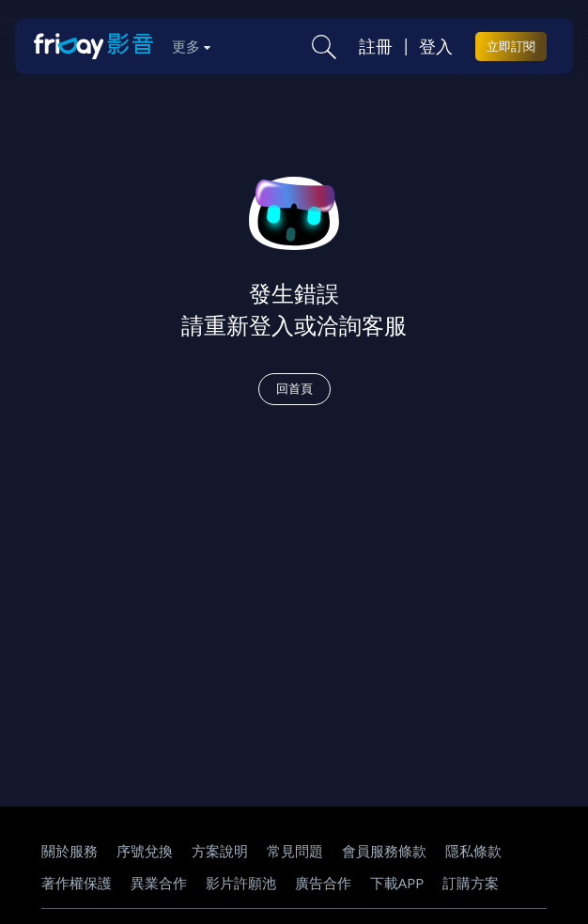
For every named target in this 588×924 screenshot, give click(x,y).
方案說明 (220, 851)
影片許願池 (241, 883)
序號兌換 (145, 851)
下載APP (397, 883)
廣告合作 (323, 883)
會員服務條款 (384, 851)
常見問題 (295, 851)
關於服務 (70, 851)
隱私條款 (473, 851)
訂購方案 (471, 883)
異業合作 (159, 883)
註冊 (376, 46)
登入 (436, 46)
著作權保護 (77, 883)
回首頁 (294, 388)
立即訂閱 (511, 46)
